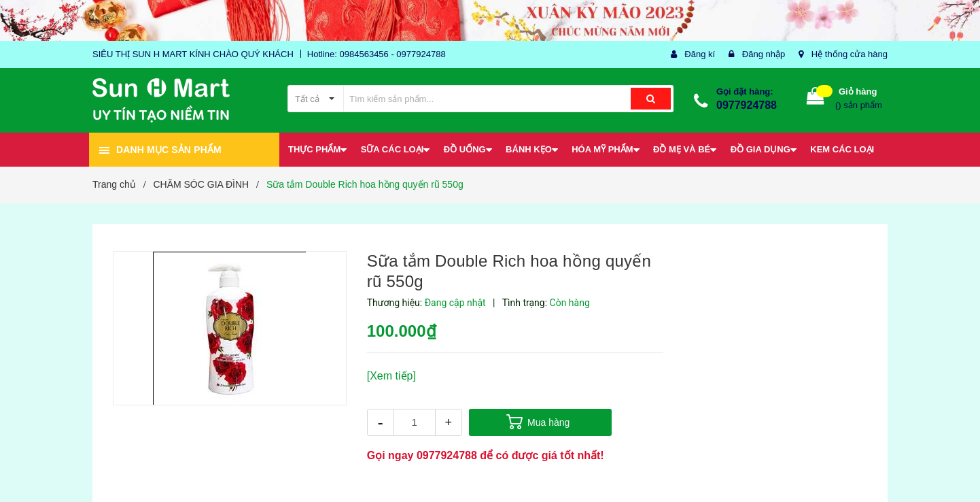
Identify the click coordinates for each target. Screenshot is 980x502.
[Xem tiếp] (391, 376)
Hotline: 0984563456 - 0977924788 (377, 54)
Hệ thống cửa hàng (850, 54)
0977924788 (747, 105)
